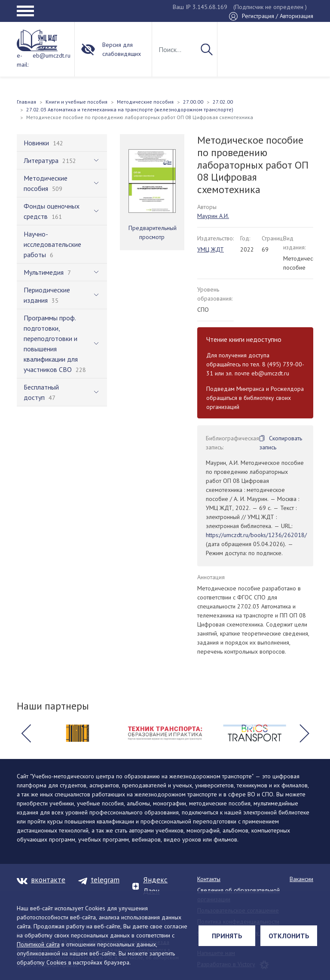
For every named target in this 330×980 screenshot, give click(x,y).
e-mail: (23, 60)
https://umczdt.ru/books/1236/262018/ (256, 535)
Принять (227, 936)
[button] (26, 733)
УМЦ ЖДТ (211, 249)
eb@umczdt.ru (52, 55)
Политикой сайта (38, 944)
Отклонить (289, 936)
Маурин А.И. (213, 216)
